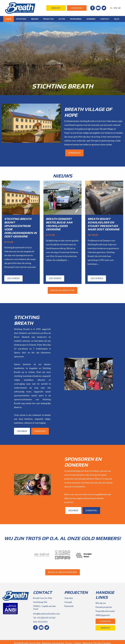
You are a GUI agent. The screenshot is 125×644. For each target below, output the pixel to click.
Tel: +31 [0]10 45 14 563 (44, 618)
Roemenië (69, 606)
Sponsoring (76, 19)
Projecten (48, 19)
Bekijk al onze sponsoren (63, 572)
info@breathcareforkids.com (46, 614)
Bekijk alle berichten (62, 290)
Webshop (56, 8)
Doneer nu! (77, 8)
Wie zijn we (101, 603)
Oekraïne (69, 598)
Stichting (21, 19)
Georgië (68, 602)
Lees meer (22, 431)
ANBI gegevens (103, 615)
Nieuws (35, 19)
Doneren (91, 19)
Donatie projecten (104, 607)
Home (9, 19)
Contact (105, 19)
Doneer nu (40, 431)
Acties (62, 19)
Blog (117, 19)
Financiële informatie (105, 611)
